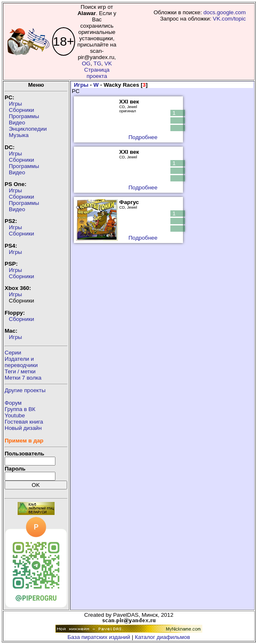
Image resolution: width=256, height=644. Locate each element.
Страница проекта (97, 73)
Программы (24, 116)
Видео (17, 123)
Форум (13, 403)
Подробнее (143, 137)
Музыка (19, 135)
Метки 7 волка (23, 378)
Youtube (15, 415)
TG (98, 63)
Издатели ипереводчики (21, 362)
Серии (13, 353)
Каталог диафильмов (162, 637)
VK (108, 63)
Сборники (21, 110)
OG (86, 63)
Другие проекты (25, 390)
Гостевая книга (24, 422)
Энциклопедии (28, 129)
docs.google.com (225, 12)
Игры (15, 104)
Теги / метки (20, 371)
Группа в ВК (20, 409)
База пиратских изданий (99, 637)
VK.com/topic (229, 19)
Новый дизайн (23, 428)
